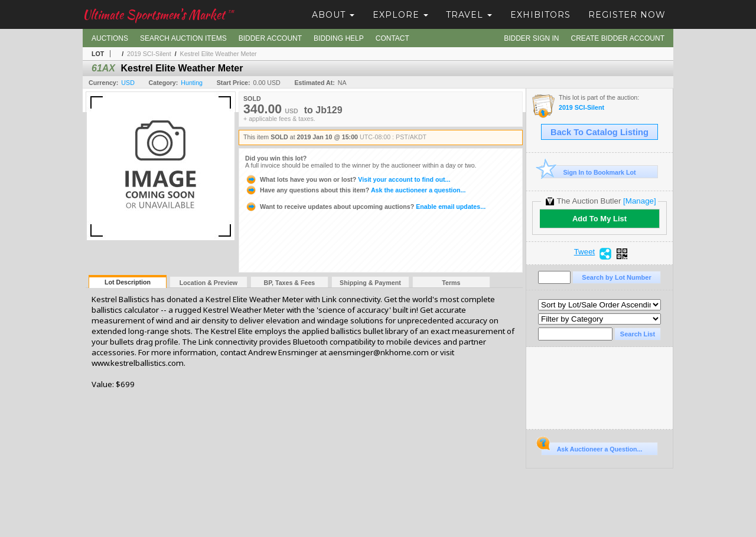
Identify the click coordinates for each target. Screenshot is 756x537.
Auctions (110, 38)
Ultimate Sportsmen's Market (158, 14)
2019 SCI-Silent (149, 54)
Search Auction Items (183, 38)
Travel (469, 15)
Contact (392, 38)
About (333, 15)
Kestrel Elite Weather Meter (219, 54)
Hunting (192, 83)
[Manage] (639, 201)
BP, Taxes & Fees (290, 283)
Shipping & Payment (370, 283)
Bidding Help (339, 38)
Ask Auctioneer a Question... (592, 447)
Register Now (627, 15)
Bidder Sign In (531, 38)
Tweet (585, 252)
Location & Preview (208, 283)
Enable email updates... (365, 207)
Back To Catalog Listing (599, 132)
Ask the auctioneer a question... (355, 190)
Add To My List (599, 219)
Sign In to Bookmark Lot (589, 172)
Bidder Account (270, 38)
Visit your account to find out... (348, 179)
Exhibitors (540, 15)
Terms (451, 283)
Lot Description (128, 282)
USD (128, 83)
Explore (400, 15)
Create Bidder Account (618, 38)
